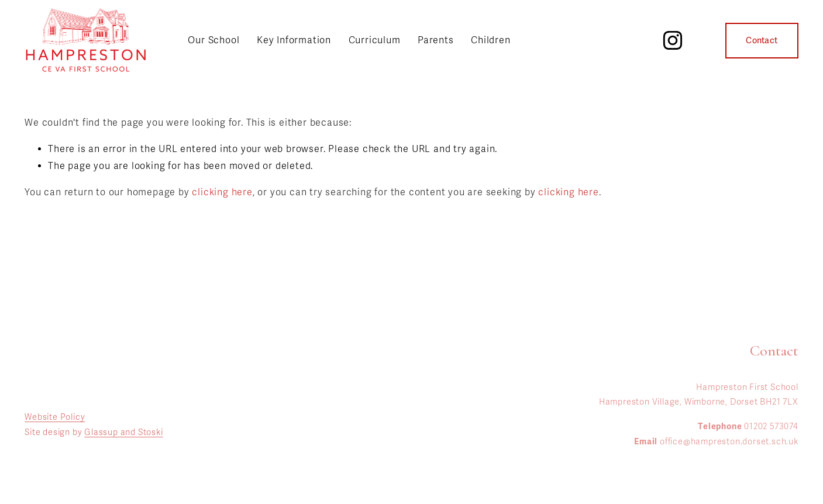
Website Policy (55, 417)
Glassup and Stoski (123, 432)
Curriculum (375, 40)
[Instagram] (673, 40)
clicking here (222, 192)
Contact (762, 41)
